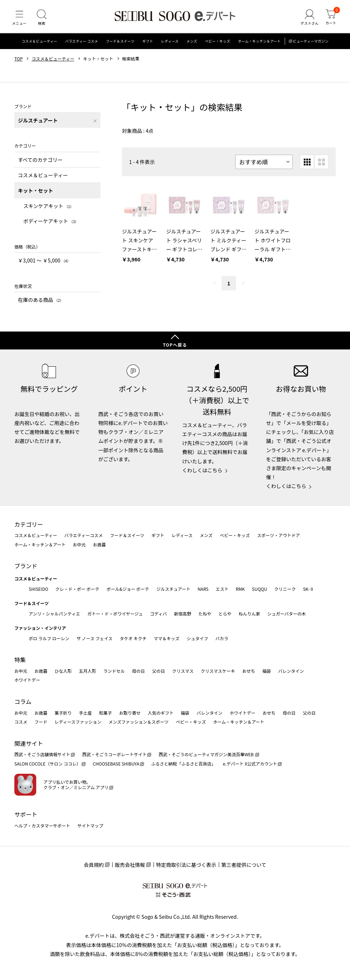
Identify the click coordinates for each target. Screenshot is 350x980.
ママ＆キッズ (167, 638)
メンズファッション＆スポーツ (139, 722)
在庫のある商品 (41, 303)
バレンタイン (291, 671)
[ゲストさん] (308, 19)
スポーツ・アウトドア (279, 535)
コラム (23, 701)
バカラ (222, 638)
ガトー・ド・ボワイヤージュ (115, 614)
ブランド (26, 566)
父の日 (159, 671)
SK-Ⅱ (309, 589)
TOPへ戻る (175, 345)
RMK (240, 589)
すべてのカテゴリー (40, 163)
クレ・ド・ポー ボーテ (77, 589)
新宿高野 (183, 614)
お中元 (79, 544)
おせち (249, 671)
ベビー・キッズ (217, 45)
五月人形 (87, 671)
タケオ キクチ (133, 638)
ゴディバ (158, 614)
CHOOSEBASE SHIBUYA (116, 764)
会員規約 (94, 865)
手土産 (85, 713)
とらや (225, 614)
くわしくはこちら (202, 470)
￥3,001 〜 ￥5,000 (44, 264)
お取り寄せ (130, 713)
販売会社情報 (130, 865)
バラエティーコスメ (83, 535)
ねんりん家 (249, 614)
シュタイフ (198, 638)
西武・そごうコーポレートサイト (114, 755)
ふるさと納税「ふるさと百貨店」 (184, 764)
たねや (205, 614)
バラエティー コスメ (81, 45)
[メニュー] (20, 19)
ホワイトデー (27, 680)
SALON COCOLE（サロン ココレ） (48, 764)
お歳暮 (99, 544)
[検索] (43, 19)
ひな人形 (63, 671)
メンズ (192, 45)
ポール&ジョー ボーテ (128, 589)
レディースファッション (78, 722)
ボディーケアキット (51, 225)
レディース (170, 45)
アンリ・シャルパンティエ (54, 614)
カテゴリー (29, 524)
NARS (203, 589)
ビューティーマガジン (311, 45)
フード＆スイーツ (120, 45)
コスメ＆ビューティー (39, 45)
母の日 (138, 671)
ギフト (148, 45)
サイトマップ (90, 825)
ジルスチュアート (173, 589)
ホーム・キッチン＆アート (259, 45)
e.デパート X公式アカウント (250, 764)
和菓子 (105, 713)
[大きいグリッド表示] (321, 165)
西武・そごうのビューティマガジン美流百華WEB (206, 755)
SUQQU (260, 589)
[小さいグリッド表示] (307, 165)
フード (41, 722)
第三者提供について (244, 865)
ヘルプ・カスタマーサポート (42, 825)
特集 (20, 660)
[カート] (330, 19)
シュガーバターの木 (287, 614)
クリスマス (183, 671)
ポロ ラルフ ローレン (49, 638)
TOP (18, 62)
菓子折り (63, 713)
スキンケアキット (48, 209)
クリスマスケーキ (218, 671)
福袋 (266, 671)
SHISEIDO (38, 589)
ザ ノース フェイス (94, 638)
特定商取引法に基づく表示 (186, 865)
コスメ (21, 722)
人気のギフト (161, 713)
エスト (222, 589)
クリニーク (285, 589)
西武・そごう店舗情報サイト (42, 755)
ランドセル (114, 671)
